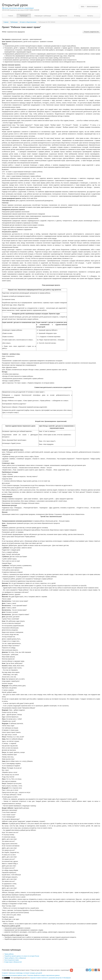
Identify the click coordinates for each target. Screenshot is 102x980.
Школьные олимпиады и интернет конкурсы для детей (26, 973)
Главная (11, 16)
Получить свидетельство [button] (91, 32)
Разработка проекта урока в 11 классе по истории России (22, 956)
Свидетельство (63, 16)
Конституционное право (12, 960)
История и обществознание (28, 22)
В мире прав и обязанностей (13, 962)
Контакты (90, 16)
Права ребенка (9, 954)
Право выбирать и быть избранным (15, 958)
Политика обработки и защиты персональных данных (44, 975)
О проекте (5, 973)
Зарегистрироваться (92, 6)
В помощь (77, 16)
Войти (83, 6)
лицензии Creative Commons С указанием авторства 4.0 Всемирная (50, 978)
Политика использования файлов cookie (14, 975)
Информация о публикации (43, 16)
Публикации (24, 16)
